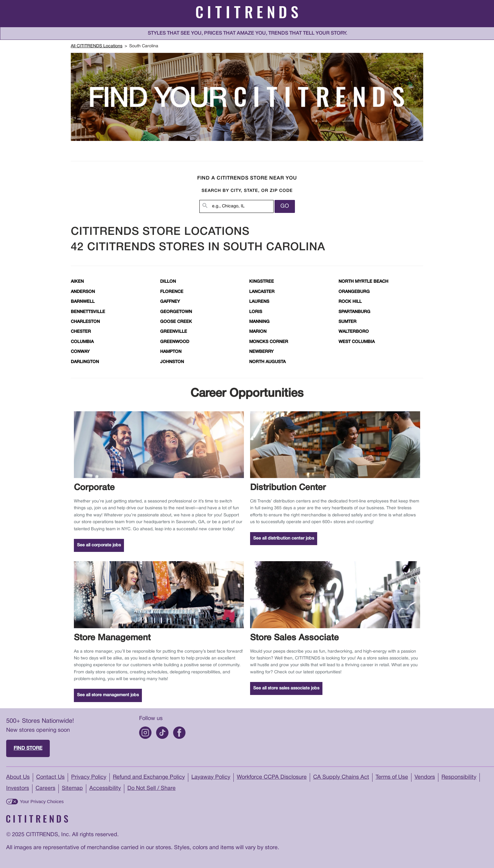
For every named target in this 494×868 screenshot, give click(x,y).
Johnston (172, 362)
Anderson (83, 292)
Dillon (168, 282)
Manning (259, 322)
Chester (81, 332)
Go (285, 206)
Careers (45, 788)
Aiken (77, 282)
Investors (18, 788)
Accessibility (105, 788)
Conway (80, 352)
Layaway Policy (211, 777)
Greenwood (175, 342)
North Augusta (267, 362)
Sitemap (72, 788)
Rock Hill (350, 302)
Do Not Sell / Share (151, 788)
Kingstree (262, 282)
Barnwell (83, 302)
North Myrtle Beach (363, 282)
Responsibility (459, 777)
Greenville (174, 332)
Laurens (259, 302)
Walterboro (354, 332)
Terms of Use (392, 777)
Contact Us (50, 777)
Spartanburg (354, 312)
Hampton (171, 352)
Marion (258, 332)
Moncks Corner (269, 342)
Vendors (425, 777)
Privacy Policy (89, 777)
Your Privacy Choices (42, 801)
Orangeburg (354, 292)
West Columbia (357, 342)
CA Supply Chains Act (341, 777)
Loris (256, 312)
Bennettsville (88, 312)
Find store (28, 748)
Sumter (347, 322)
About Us (18, 777)
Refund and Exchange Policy (149, 777)
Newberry (261, 352)
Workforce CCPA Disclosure (272, 777)
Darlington (85, 362)
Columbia (82, 342)
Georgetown (176, 312)
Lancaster (262, 292)
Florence (172, 292)
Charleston (85, 322)
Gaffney (170, 302)
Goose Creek (176, 322)
